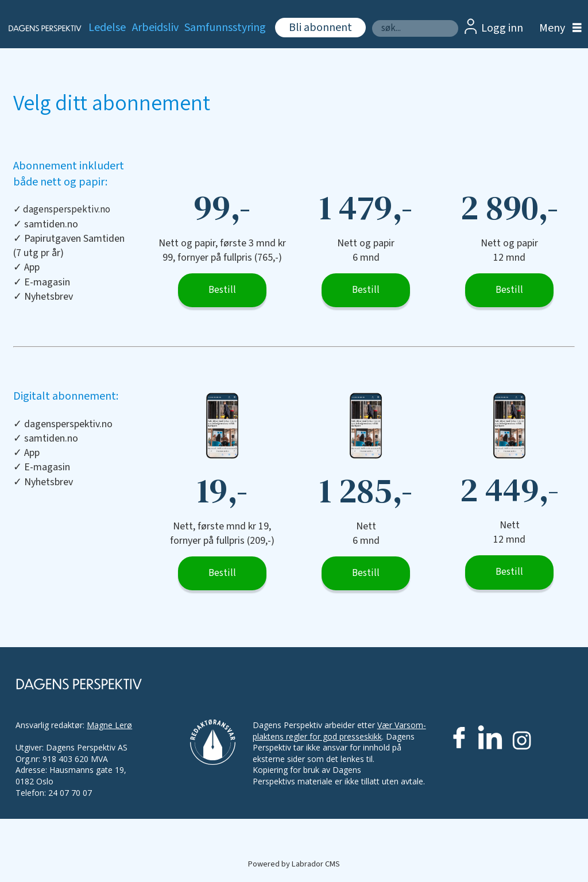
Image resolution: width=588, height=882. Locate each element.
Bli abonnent (320, 28)
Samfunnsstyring (225, 28)
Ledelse (107, 28)
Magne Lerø (109, 725)
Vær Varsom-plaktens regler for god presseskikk (339, 731)
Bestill (222, 290)
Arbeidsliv (155, 28)
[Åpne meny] (558, 28)
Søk (372, 20)
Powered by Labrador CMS (294, 864)
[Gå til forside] (38, 28)
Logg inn (502, 28)
